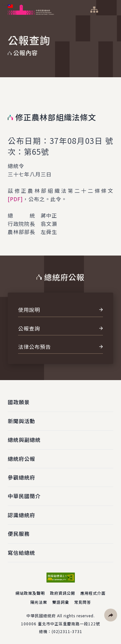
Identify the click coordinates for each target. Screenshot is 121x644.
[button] (111, 615)
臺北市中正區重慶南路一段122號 (69, 624)
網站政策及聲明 (30, 593)
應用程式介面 (93, 593)
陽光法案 (39, 602)
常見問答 (83, 602)
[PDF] (15, 199)
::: (4, 4)
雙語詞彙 (61, 602)
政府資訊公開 (63, 593)
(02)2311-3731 (67, 631)
